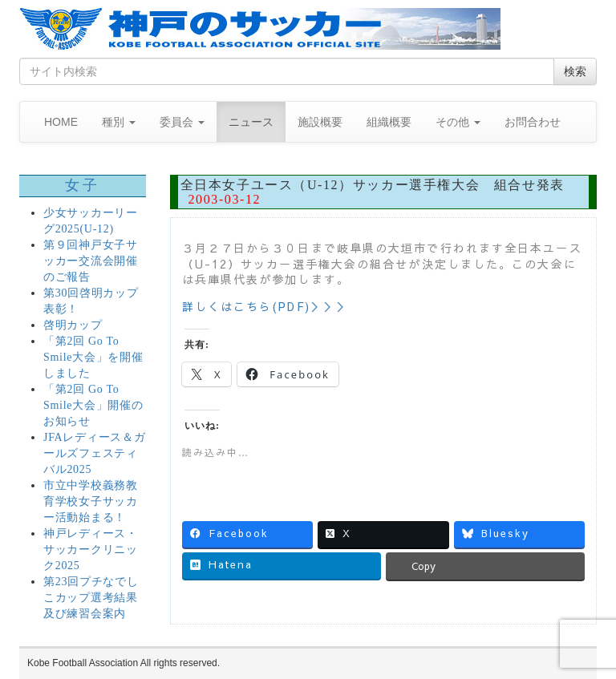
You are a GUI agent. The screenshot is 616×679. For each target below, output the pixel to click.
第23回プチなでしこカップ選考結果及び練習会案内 (91, 598)
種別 (119, 122)
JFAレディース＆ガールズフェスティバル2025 (94, 453)
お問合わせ (533, 122)
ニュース (251, 122)
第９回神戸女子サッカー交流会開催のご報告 (91, 261)
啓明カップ (73, 325)
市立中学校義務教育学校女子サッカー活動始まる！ (91, 501)
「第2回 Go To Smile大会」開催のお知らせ (93, 405)
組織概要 (389, 122)
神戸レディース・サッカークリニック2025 (91, 550)
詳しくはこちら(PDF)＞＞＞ (266, 306)
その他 (458, 122)
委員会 (182, 122)
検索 (575, 71)
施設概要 (320, 122)
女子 (82, 185)
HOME (61, 122)
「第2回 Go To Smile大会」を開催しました (93, 357)
